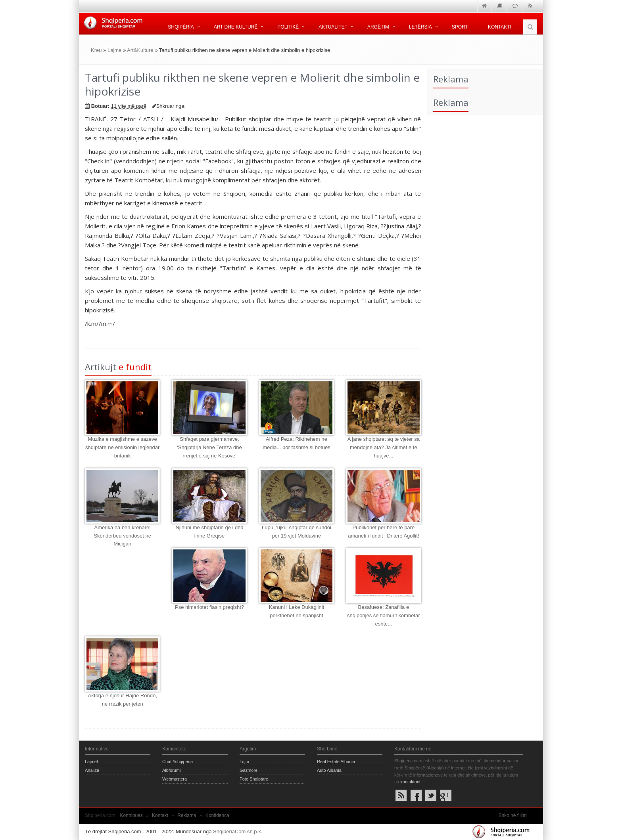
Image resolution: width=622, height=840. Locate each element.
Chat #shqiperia (178, 762)
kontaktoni (410, 782)
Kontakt (160, 815)
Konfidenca (217, 815)
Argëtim (378, 27)
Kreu (96, 50)
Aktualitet (333, 27)
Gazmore (249, 770)
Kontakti (500, 27)
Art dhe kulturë (236, 27)
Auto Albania (329, 770)
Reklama (187, 815)
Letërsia (420, 27)
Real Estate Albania (336, 762)
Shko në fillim (512, 815)
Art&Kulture (140, 50)
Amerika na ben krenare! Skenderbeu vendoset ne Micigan (122, 536)
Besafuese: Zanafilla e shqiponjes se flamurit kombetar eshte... (384, 615)
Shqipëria (181, 27)
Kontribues (131, 815)
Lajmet (91, 762)
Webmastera (175, 779)
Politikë (288, 27)
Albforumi (171, 770)
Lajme (114, 50)
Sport (460, 27)
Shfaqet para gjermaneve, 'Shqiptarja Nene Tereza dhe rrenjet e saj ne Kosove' (209, 447)
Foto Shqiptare (254, 779)
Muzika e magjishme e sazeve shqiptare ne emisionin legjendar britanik (122, 447)
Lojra (244, 762)
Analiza (92, 770)
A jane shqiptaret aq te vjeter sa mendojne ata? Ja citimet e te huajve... (384, 447)
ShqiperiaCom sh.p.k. (238, 831)
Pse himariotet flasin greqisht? (209, 607)
